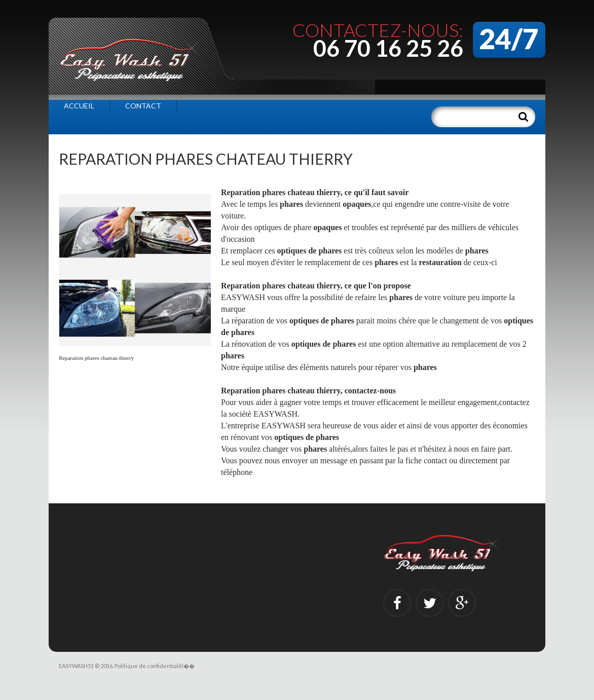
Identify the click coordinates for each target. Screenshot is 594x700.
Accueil (79, 106)
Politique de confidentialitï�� (155, 666)
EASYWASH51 (76, 666)
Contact (143, 106)
